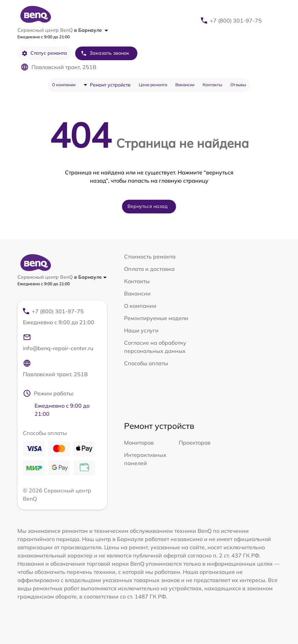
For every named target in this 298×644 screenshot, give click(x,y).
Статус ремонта (44, 53)
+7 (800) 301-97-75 (236, 21)
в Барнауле (91, 30)
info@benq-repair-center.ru (58, 342)
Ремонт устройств (110, 85)
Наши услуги (141, 330)
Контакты (212, 85)
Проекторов (195, 443)
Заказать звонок (105, 53)
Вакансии (185, 85)
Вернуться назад (148, 206)
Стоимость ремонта (150, 257)
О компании (64, 85)
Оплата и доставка (149, 269)
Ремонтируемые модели (156, 318)
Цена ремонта (153, 85)
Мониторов (139, 443)
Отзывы (238, 85)
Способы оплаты (146, 363)
